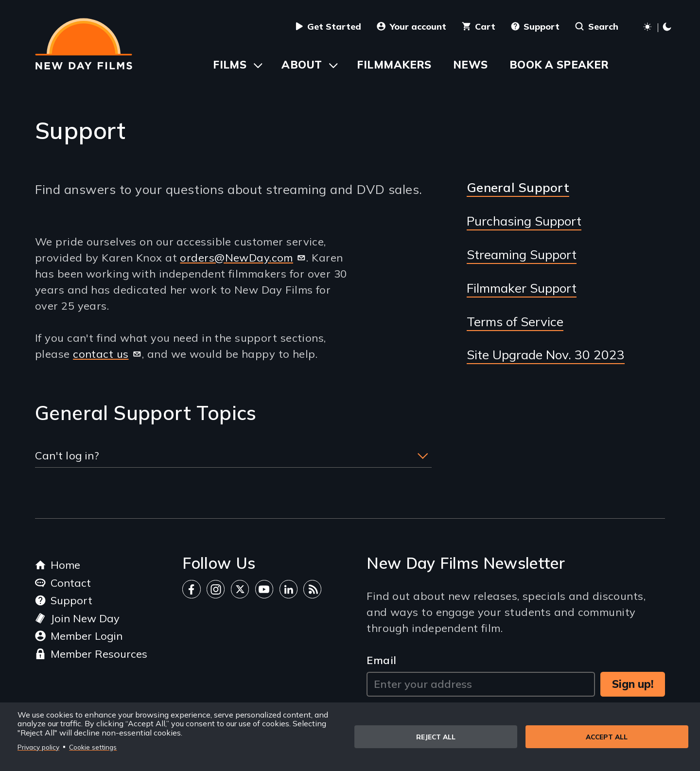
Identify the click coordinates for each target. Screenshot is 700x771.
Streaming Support (522, 255)
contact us (107, 354)
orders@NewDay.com (243, 258)
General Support (518, 187)
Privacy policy (38, 747)
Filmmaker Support (522, 288)
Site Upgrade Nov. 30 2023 (546, 355)
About (302, 65)
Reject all (436, 737)
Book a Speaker (559, 65)
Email (381, 660)
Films (230, 65)
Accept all (607, 737)
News (471, 65)
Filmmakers (394, 65)
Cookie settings (93, 747)
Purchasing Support (524, 221)
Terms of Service (515, 322)
